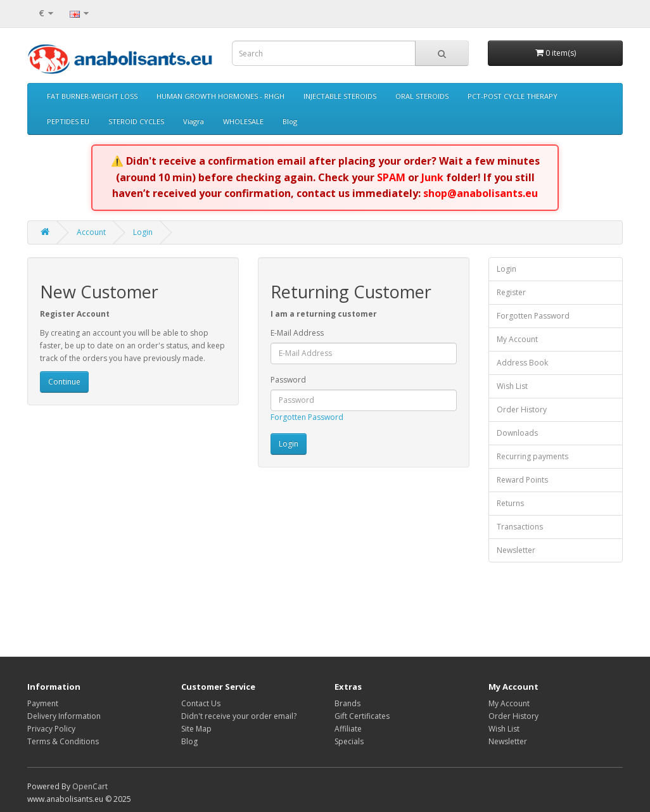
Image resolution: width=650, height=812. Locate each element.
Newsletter (516, 550)
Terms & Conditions (63, 741)
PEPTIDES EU (68, 121)
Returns (510, 503)
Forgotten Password (307, 417)
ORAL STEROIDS (422, 96)
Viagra (194, 121)
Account (91, 232)
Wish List (512, 386)
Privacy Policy (51, 729)
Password (288, 380)
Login (143, 232)
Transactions (520, 527)
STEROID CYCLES (136, 121)
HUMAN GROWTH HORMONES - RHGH (220, 96)
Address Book (522, 363)
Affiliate (348, 729)
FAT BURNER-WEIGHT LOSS (92, 96)
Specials (349, 741)
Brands (347, 703)
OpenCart (90, 786)
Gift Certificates (362, 716)
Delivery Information (64, 716)
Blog (290, 121)
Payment (43, 703)
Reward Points (522, 480)
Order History (522, 409)
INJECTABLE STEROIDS (340, 96)
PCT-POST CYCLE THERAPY (513, 96)
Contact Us (201, 703)
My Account (517, 339)
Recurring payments (532, 456)
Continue (64, 382)
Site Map (196, 729)
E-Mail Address (297, 333)
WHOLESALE (243, 121)
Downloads (517, 433)
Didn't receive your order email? (239, 716)
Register (511, 292)
